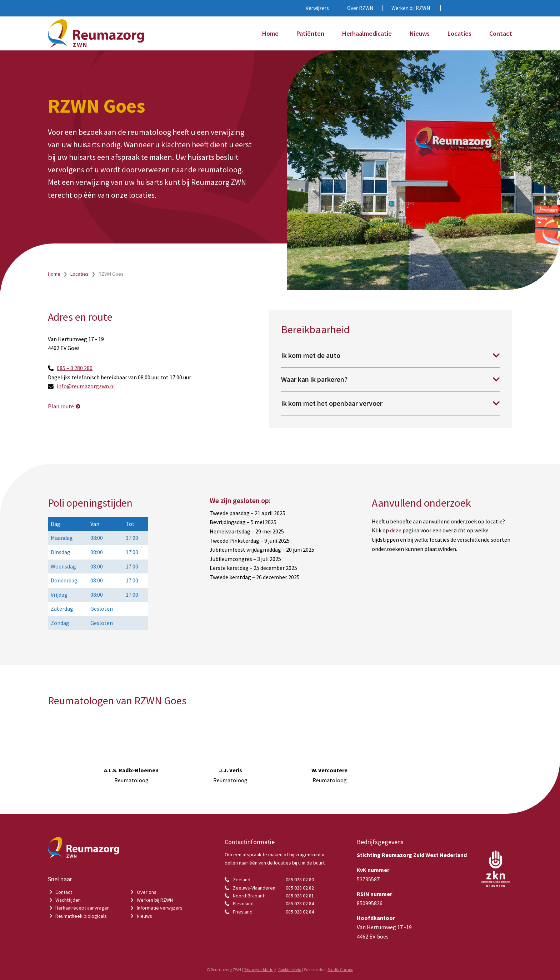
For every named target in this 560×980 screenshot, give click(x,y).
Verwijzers (317, 8)
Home (270, 33)
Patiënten (310, 33)
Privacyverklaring (260, 969)
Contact (501, 33)
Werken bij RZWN (411, 8)
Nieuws (420, 33)
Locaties (459, 33)
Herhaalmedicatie (367, 33)
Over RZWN (360, 8)
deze (396, 530)
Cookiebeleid (290, 969)
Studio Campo (340, 969)
